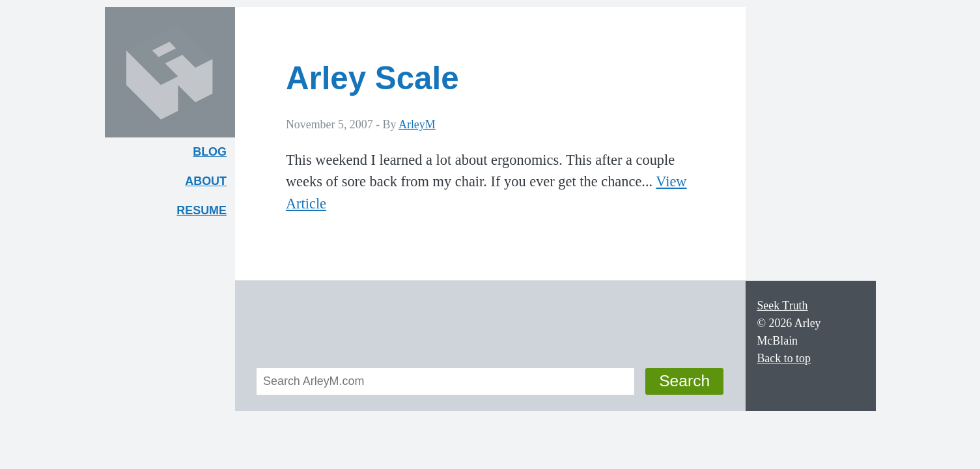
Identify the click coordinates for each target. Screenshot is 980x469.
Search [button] (684, 381)
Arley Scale (372, 78)
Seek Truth (782, 306)
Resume (202, 210)
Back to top (784, 358)
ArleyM (417, 124)
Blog (210, 152)
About (210, 184)
